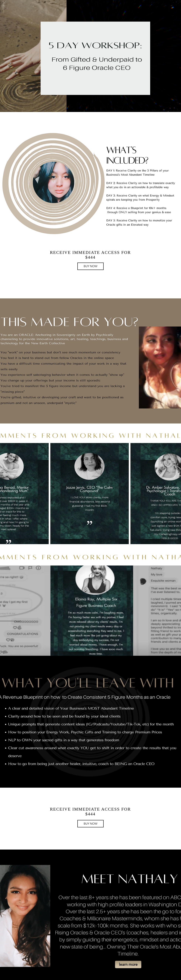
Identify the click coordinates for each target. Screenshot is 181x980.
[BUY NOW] (90, 266)
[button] (128, 964)
